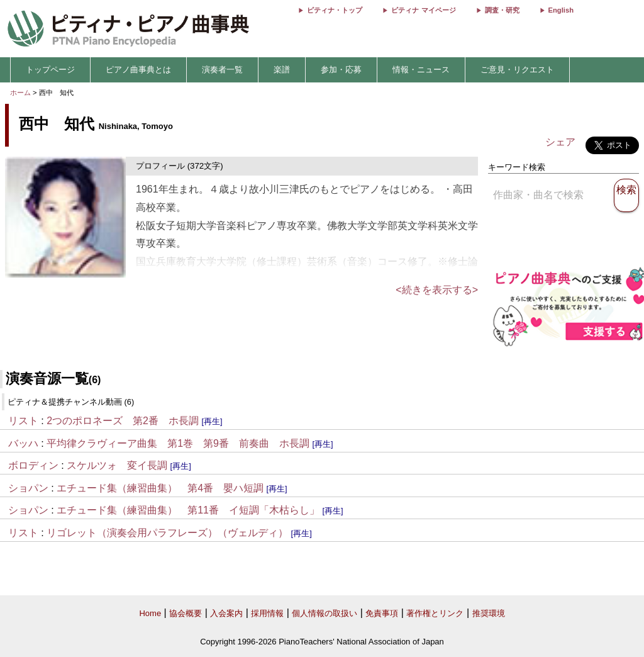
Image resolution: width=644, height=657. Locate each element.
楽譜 (282, 70)
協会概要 (186, 613)
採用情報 (267, 613)
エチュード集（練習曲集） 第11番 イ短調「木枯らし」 (188, 510)
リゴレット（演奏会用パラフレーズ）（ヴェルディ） (167, 533)
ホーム (20, 93)
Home (150, 613)
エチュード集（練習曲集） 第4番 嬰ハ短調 (160, 488)
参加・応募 (341, 70)
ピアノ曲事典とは (138, 70)
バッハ (23, 443)
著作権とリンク (435, 613)
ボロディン (33, 465)
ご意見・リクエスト (517, 70)
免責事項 (382, 613)
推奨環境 (489, 613)
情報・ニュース (421, 70)
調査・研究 (502, 10)
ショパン (28, 488)
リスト (23, 421)
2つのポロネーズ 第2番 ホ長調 (123, 421)
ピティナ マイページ (423, 10)
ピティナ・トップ (335, 10)
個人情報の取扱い (325, 613)
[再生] (212, 421)
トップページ (50, 70)
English (561, 10)
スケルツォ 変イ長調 (117, 465)
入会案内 (226, 613)
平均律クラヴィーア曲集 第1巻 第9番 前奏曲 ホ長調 (178, 443)
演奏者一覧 (222, 70)
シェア (560, 142)
